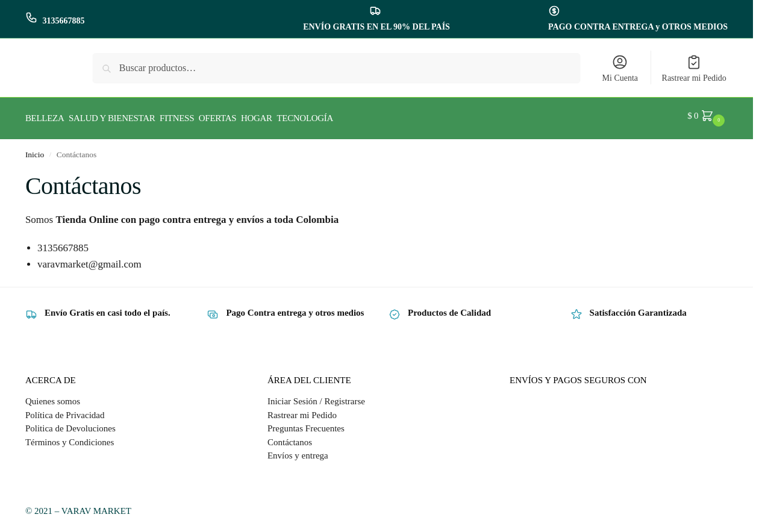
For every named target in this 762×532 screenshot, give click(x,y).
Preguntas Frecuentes (306, 424)
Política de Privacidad (65, 410)
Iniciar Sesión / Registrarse (316, 396)
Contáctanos (290, 437)
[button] (707, 116)
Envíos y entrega (298, 451)
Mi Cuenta (620, 68)
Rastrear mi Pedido (694, 68)
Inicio (35, 149)
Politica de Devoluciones (70, 424)
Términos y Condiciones (70, 437)
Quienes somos (53, 396)
